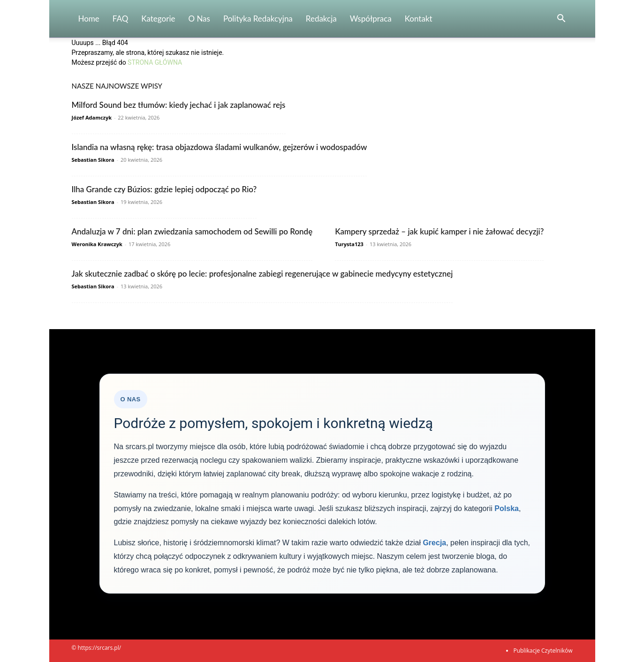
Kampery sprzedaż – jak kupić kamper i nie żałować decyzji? (439, 231)
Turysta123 (349, 244)
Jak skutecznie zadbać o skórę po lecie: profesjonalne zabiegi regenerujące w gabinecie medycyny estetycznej (262, 274)
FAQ (120, 19)
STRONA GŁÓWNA (155, 62)
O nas (199, 19)
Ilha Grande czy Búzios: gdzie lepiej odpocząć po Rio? (164, 189)
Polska (507, 508)
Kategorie (158, 19)
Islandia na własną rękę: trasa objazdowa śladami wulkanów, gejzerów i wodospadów (220, 147)
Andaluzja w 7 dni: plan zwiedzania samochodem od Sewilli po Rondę (192, 231)
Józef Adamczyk (92, 117)
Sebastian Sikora (93, 160)
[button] (561, 19)
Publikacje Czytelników (543, 651)
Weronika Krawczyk (97, 244)
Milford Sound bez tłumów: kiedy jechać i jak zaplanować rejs (179, 105)
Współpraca (371, 19)
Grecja (434, 543)
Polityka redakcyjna (258, 19)
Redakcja (321, 19)
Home (89, 19)
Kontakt (419, 19)
